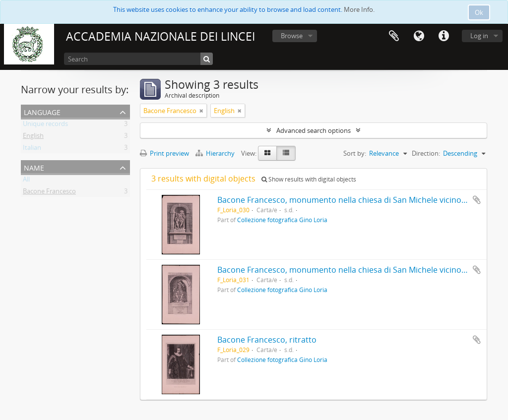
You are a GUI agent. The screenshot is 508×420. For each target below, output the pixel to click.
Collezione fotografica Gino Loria (282, 220)
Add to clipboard (477, 200)
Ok (479, 12)
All (26, 181)
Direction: (426, 153)
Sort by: (355, 153)
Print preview (164, 153)
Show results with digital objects (309, 179)
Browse (292, 36)
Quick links (444, 36)
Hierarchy (216, 153)
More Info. (359, 9)
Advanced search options (314, 130)
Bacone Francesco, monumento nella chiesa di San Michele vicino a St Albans (361, 200)
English (33, 137)
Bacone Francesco (49, 193)
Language (419, 36)
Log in (479, 36)
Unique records (45, 125)
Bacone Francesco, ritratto (267, 340)
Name (34, 167)
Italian (32, 149)
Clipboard (394, 36)
